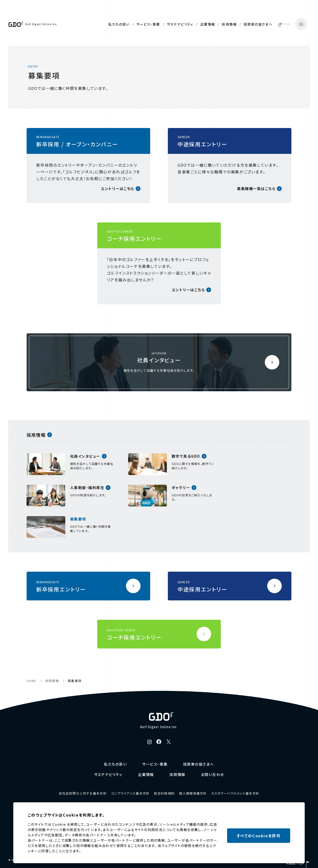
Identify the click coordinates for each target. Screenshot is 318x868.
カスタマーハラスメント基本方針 (235, 793)
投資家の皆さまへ (248, 24)
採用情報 (220, 24)
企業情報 (198, 24)
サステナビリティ (170, 24)
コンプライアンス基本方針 (130, 793)
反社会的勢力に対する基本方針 (83, 793)
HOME (32, 681)
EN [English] (278, 24)
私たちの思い (109, 24)
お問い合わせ (213, 774)
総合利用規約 (164, 793)
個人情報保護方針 (193, 793)
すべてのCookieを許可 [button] (259, 836)
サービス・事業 (138, 24)
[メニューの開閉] (291, 24)
